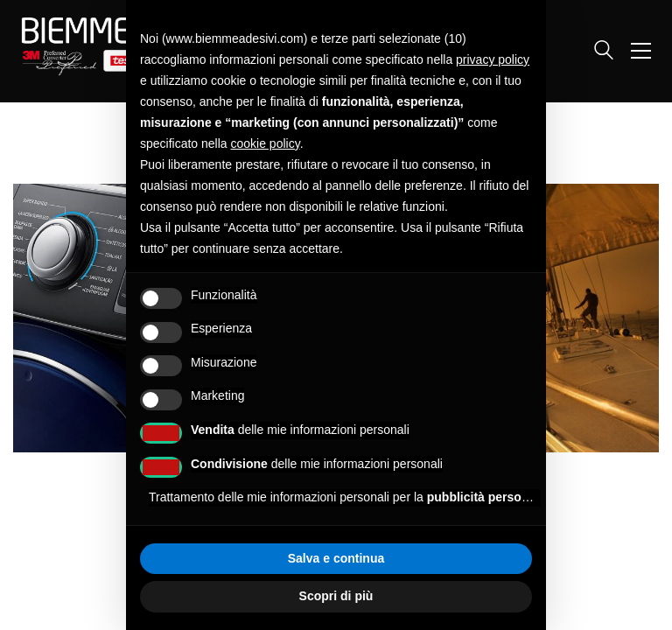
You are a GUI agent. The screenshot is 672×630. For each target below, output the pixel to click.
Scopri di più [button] (336, 596)
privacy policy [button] (493, 59)
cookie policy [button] (266, 143)
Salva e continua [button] (336, 558)
